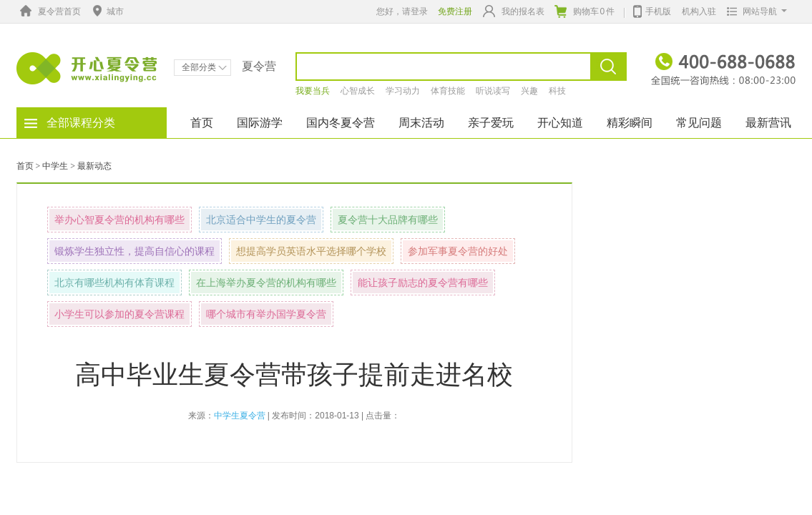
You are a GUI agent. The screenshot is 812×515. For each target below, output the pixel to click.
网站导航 (754, 11)
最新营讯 (768, 123)
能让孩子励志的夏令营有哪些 (423, 283)
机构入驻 (699, 11)
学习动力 (403, 91)
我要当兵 (313, 91)
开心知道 (560, 123)
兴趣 (529, 91)
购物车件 (585, 11)
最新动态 (94, 166)
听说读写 (493, 91)
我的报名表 (514, 11)
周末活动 (421, 123)
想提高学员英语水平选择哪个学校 (311, 251)
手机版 (652, 10)
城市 (107, 11)
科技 (557, 91)
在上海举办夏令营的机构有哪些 (266, 283)
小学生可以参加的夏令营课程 (119, 314)
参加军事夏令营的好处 (458, 251)
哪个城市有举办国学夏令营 (266, 314)
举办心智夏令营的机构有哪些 (119, 220)
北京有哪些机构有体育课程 (114, 283)
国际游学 (260, 123)
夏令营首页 (49, 11)
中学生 (55, 166)
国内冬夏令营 (341, 123)
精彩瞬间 (630, 123)
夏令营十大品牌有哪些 (388, 220)
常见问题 (699, 123)
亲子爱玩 (491, 123)
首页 (202, 123)
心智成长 (358, 91)
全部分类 (204, 67)
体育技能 (448, 91)
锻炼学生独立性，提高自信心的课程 (134, 251)
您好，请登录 (402, 11)
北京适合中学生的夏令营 (261, 220)
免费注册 (455, 11)
